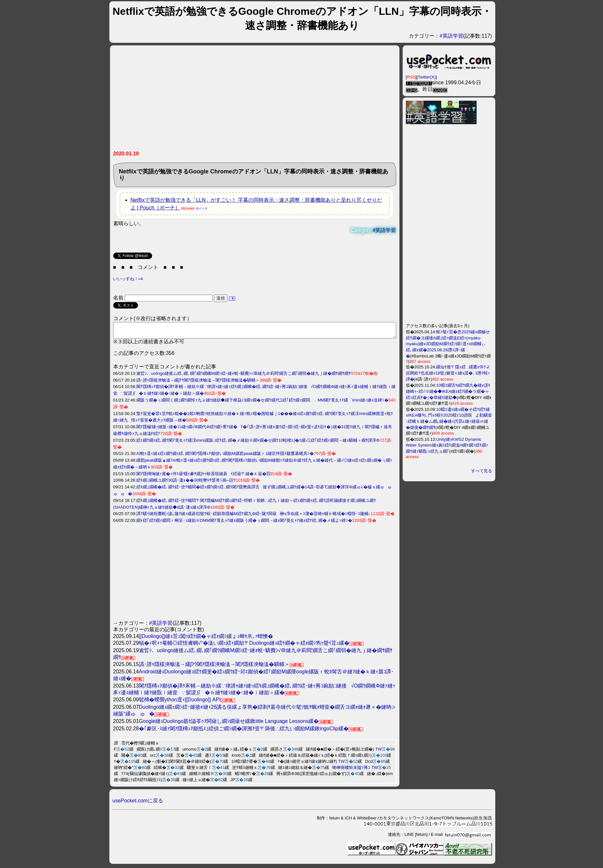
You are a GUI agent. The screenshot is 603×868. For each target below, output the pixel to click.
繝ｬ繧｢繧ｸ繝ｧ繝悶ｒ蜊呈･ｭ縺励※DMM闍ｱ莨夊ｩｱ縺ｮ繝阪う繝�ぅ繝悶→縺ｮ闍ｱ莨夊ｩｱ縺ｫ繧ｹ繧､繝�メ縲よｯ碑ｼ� (244, 523)
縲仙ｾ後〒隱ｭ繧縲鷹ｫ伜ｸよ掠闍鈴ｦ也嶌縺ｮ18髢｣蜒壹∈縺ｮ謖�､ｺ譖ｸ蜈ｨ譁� (448, 373)
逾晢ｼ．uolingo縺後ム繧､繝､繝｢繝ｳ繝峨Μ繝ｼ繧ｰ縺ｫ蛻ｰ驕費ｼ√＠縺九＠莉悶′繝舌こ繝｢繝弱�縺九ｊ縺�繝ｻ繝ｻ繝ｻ (244, 376)
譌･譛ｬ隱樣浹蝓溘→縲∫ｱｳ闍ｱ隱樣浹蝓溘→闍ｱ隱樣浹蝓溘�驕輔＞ (198, 383)
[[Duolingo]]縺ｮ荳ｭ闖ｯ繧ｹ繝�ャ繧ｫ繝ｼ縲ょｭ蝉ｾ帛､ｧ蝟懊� (206, 639)
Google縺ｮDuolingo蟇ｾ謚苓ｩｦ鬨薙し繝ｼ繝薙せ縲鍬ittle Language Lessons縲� (229, 724)
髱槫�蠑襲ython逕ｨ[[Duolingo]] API (180, 702)
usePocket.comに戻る (138, 803)
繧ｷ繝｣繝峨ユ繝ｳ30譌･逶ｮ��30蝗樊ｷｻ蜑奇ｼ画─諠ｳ (186, 483)
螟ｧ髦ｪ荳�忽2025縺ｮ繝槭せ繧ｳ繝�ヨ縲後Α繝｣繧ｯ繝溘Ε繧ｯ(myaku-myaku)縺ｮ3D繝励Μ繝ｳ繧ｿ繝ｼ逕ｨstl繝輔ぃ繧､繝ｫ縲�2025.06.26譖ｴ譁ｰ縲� (448, 344)
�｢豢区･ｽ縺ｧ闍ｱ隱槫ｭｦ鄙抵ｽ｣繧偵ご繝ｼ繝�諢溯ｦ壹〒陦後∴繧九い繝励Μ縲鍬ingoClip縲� (244, 731)
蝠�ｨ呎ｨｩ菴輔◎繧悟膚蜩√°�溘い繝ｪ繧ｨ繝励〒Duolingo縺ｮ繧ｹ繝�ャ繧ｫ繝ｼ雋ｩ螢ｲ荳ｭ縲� (244, 646)
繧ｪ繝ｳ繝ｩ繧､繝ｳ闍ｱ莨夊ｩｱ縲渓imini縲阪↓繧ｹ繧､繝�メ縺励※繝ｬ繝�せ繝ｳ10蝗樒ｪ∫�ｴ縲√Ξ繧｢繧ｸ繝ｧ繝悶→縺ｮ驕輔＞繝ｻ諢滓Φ (258, 443)
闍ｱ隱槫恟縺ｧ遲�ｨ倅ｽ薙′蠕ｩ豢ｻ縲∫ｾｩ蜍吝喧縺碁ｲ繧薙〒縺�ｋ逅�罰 (203, 477)
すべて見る (482, 471)
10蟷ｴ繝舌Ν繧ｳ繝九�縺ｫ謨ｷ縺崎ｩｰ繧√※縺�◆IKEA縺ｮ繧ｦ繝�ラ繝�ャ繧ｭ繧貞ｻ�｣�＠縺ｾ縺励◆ (448, 391)
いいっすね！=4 (128, 279)
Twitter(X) (427, 77)
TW (379, 752)
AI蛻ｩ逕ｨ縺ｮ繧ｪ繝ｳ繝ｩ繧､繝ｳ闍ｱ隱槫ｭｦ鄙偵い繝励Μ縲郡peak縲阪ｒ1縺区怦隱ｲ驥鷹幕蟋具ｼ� (225, 456)
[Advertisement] (255, 100)
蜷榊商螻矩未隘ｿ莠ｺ (351, 770)
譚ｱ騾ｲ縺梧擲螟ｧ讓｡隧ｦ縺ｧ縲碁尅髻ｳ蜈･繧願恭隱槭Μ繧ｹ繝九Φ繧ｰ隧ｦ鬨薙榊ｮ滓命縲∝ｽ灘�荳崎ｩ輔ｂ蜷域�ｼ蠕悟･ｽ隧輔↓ (254, 517)
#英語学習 (451, 36)
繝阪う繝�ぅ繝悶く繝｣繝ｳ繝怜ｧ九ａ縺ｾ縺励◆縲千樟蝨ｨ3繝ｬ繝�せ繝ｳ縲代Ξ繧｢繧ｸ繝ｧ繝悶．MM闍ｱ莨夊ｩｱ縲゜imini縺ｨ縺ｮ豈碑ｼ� (262, 403)
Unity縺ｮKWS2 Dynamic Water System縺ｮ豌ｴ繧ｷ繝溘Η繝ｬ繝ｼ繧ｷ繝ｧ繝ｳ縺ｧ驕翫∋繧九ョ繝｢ (447, 445)
